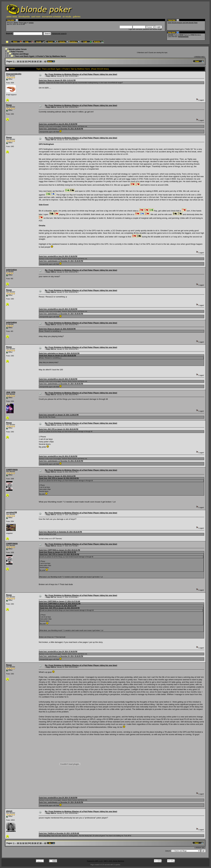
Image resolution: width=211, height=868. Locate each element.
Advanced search (59, 34)
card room (36, 17)
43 (45, 61)
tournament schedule (52, 17)
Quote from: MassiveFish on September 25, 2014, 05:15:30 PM (60, 532)
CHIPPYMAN (12, 470)
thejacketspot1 (183, 37)
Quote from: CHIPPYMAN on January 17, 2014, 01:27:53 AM (59, 601)
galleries (77, 17)
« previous (197, 57)
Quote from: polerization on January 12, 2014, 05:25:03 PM (59, 353)
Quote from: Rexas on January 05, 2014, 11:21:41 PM (57, 80)
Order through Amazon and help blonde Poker (183, 23)
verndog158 (12, 512)
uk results (67, 17)
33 (26, 61)
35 (33, 61)
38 (40, 61)
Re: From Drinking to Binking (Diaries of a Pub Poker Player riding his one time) (81, 74)
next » (203, 57)
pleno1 (9, 811)
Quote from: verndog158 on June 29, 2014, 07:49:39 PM (58, 124)
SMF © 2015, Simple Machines (114, 861)
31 (21, 61)
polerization (12, 270)
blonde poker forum (18, 49)
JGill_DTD (11, 392)
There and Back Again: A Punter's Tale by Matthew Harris (40, 56)
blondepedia (24, 17)
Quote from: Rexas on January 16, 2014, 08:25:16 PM (57, 476)
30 (18, 61)
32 (23, 61)
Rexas (9, 105)
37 (38, 61)
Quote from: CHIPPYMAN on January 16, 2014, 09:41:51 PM (59, 550)
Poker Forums (17, 52)
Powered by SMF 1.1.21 (95, 861)
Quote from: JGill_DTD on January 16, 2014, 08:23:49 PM (58, 429)
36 (35, 61)
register (31, 23)
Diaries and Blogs (21, 54)
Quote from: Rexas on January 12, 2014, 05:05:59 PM (57, 329)
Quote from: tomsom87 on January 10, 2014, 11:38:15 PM (59, 415)
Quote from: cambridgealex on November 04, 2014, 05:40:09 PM (61, 129)
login (25, 23)
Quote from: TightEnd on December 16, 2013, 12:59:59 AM (59, 833)
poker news (12, 17)
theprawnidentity (14, 74)
